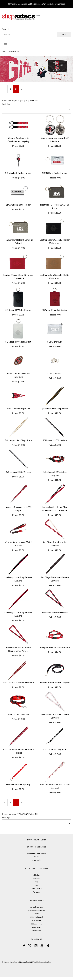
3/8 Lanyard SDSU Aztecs (55, 440)
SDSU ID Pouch (55, 342)
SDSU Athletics (37, 924)
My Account (33, 840)
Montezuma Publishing (37, 910)
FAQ (36, 882)
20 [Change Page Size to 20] (19, 100)
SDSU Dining (37, 920)
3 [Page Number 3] (23, 89)
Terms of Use (36, 889)
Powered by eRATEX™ (27, 962)
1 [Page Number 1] (11, 89)
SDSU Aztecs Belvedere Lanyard (18, 682)
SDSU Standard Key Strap (55, 749)
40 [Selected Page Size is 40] (23, 100)
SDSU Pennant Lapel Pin (18, 408)
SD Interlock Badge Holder (18, 173)
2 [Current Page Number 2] (17, 90)
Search (6, 29)
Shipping (36, 875)
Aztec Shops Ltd (36, 907)
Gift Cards (36, 857)
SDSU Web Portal (36, 917)
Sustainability (36, 860)
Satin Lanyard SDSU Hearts (55, 612)
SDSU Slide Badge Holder (18, 205)
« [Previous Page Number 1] (6, 90)
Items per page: (10, 100)
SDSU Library (36, 927)
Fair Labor (37, 892)
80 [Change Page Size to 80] (27, 100)
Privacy (37, 885)
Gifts (4, 52)
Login (43, 840)
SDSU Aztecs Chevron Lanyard (55, 682)
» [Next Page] (28, 90)
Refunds (37, 878)
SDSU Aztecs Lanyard (18, 714)
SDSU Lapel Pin (55, 373)
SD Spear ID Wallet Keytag (18, 310)
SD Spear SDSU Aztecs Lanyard (55, 647)
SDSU (37, 914)
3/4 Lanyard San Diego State (55, 408)
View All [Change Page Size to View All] (33, 100)
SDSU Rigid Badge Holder (55, 173)
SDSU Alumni (36, 931)
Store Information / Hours (37, 853)
